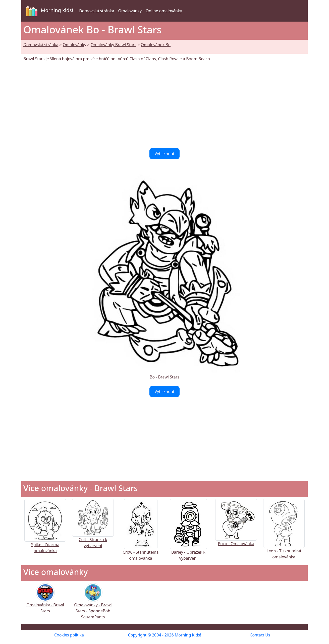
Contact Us (260, 635)
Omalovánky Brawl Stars (114, 45)
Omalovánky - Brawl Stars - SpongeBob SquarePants (93, 604)
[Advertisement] (164, 105)
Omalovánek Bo (156, 45)
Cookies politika (69, 635)
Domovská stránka (97, 11)
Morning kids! (49, 11)
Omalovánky (130, 11)
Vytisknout (164, 154)
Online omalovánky (164, 11)
